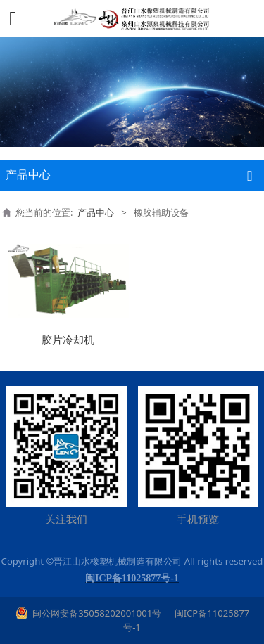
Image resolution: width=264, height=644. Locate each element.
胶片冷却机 (68, 340)
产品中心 (96, 212)
